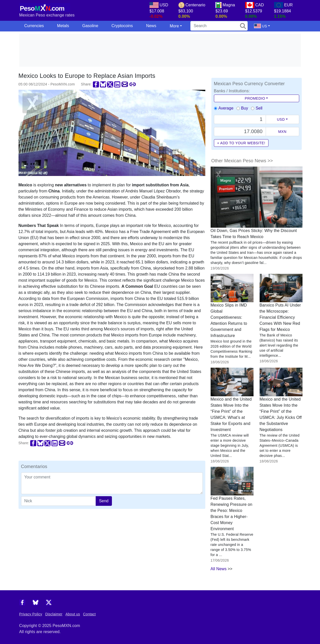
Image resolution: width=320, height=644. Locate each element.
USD (281, 119)
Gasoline (90, 26)
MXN (282, 132)
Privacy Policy (31, 614)
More (174, 26)
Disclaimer (54, 614)
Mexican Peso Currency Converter (249, 84)
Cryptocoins (122, 26)
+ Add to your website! (241, 143)
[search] (219, 26)
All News (219, 569)
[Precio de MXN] (240, 132)
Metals (63, 26)
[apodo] (59, 501)
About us (73, 614)
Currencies (34, 26)
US (260, 26)
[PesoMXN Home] (45, 7)
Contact (89, 614)
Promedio (255, 98)
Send (104, 501)
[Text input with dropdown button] (240, 119)
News (151, 26)
